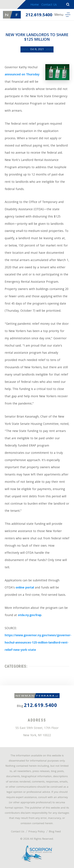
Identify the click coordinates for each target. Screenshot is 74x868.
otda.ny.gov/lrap (30, 615)
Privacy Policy (37, 832)
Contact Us (49, 5)
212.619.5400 (39, 15)
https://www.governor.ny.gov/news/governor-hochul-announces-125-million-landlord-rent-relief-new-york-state (38, 643)
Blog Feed (55, 832)
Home (35, 5)
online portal (25, 588)
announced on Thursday (22, 75)
